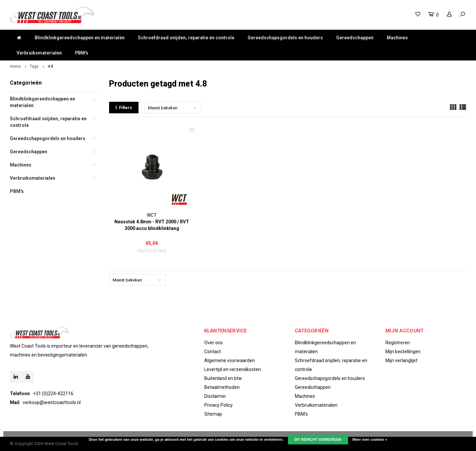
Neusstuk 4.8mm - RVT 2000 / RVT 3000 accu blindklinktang (152, 225)
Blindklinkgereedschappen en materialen (80, 38)
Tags (34, 66)
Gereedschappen (355, 38)
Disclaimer (215, 396)
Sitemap (213, 414)
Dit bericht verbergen (318, 439)
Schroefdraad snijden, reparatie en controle (186, 38)
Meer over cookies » (370, 439)
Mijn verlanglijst (401, 360)
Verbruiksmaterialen (39, 53)
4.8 (50, 66)
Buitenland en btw (223, 378)
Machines (397, 38)
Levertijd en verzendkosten (233, 369)
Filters (124, 108)
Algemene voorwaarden (230, 360)
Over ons (214, 343)
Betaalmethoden (222, 387)
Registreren (398, 343)
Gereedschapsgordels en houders (285, 38)
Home (15, 66)
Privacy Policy (218, 405)
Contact (213, 352)
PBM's (82, 53)
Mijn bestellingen (403, 352)
